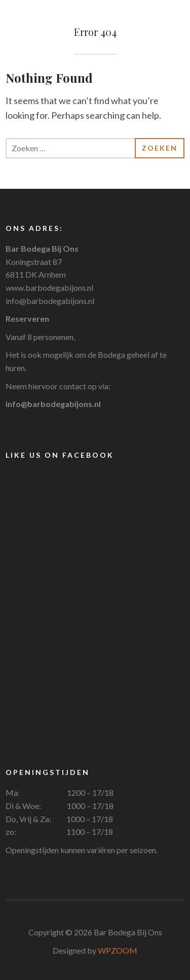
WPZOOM (118, 950)
